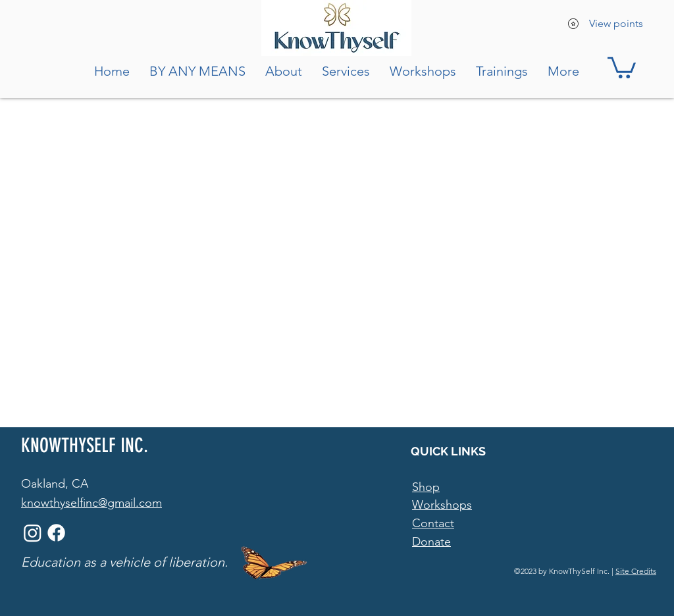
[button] (622, 66)
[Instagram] (33, 533)
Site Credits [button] (636, 571)
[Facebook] (56, 533)
